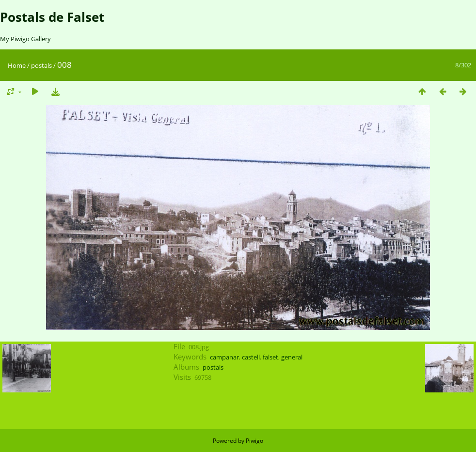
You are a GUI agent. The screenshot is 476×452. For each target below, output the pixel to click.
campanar (224, 357)
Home (17, 65)
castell (251, 357)
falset (270, 357)
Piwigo (254, 441)
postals (41, 65)
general (292, 357)
